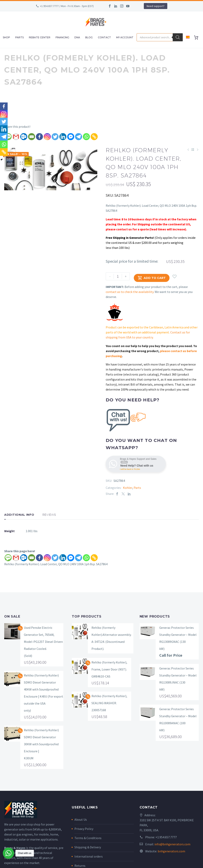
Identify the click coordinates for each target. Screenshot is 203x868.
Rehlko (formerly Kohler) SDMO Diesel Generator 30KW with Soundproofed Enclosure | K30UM (41, 744)
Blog (89, 37)
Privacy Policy (84, 829)
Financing (62, 37)
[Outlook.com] (24, 137)
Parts (19, 37)
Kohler (128, 488)
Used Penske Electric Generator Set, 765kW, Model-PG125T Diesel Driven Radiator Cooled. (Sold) (43, 642)
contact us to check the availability (130, 292)
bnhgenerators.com (171, 851)
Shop (6, 37)
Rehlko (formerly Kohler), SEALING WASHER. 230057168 (109, 703)
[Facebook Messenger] (71, 137)
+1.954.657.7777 (166, 837)
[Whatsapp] (86, 137)
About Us (81, 819)
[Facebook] (39, 137)
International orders (89, 856)
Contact (104, 37)
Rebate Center (40, 37)
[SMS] (8, 558)
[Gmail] (16, 137)
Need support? (156, 6)
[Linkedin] (63, 137)
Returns (80, 866)
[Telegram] (79, 137)
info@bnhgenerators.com (172, 844)
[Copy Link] (94, 137)
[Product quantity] (118, 276)
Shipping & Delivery (88, 847)
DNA (77, 37)
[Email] (32, 137)
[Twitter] (55, 137)
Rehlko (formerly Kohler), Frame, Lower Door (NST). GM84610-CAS (109, 669)
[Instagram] (47, 137)
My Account (125, 37)
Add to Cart (152, 276)
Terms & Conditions (88, 838)
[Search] (178, 37)
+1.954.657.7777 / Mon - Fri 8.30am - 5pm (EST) (67, 6)
